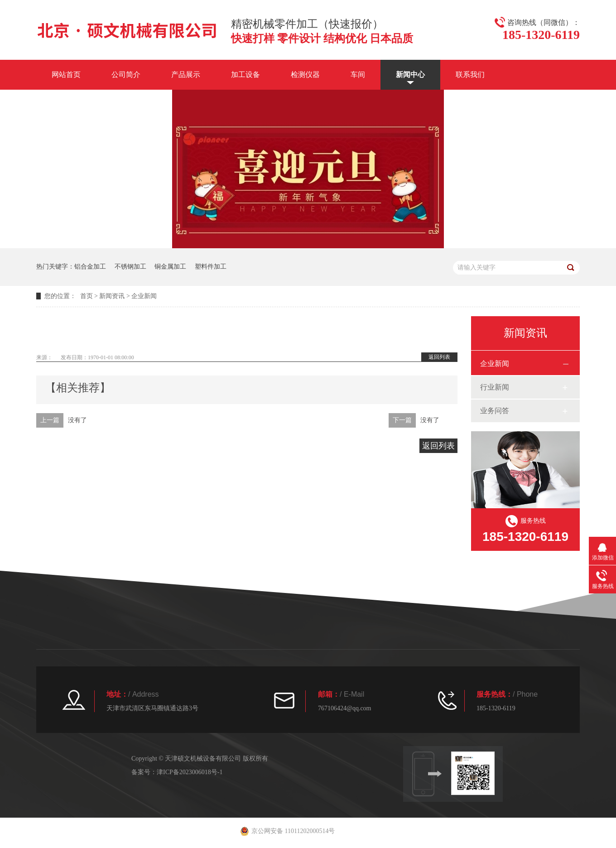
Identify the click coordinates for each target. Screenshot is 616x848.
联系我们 (470, 75)
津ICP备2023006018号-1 (190, 772)
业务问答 (495, 411)
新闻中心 (410, 75)
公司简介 (126, 75)
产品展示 (186, 75)
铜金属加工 (170, 267)
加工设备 (245, 75)
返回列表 (439, 357)
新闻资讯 (112, 296)
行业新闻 (495, 387)
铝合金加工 (90, 267)
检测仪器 (305, 75)
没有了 (77, 420)
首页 (87, 296)
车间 (358, 75)
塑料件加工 (211, 267)
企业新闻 (144, 296)
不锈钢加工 (130, 267)
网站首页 (66, 75)
